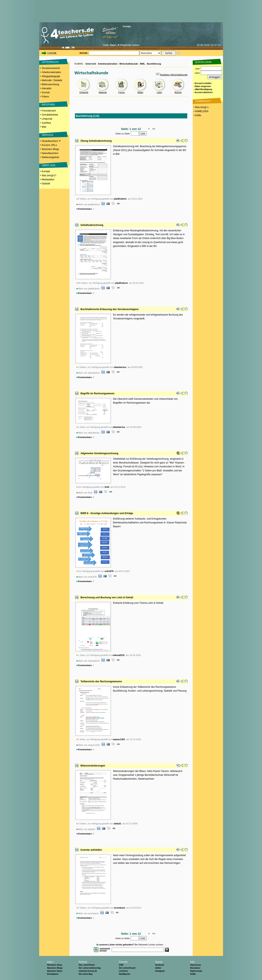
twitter (158, 968)
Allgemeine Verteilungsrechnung (99, 453)
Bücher (178, 92)
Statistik (46, 184)
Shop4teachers (51, 141)
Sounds (46, 92)
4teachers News (55, 971)
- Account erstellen (203, 83)
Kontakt (46, 171)
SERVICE (48, 135)
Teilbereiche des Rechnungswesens (101, 681)
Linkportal (47, 119)
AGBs (193, 974)
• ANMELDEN (201, 111)
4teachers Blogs (50, 149)
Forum (122, 92)
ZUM (121, 965)
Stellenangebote (50, 157)
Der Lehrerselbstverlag (90, 968)
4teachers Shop (55, 965)
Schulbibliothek (50, 115)
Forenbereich (49, 111)
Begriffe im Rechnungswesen (98, 393)
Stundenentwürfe (51, 68)
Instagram (160, 971)
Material (103, 92)
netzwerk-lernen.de (88, 971)
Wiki (44, 127)
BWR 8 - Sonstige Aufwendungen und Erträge (107, 513)
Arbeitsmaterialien (51, 72)
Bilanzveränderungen (93, 766)
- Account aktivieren (203, 92)
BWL (143, 64)
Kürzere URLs (49, 145)
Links (159, 92)
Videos (45, 97)
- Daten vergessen (202, 86)
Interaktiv (47, 88)
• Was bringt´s (201, 107)
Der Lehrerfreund (127, 968)
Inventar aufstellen (91, 850)
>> (153, 129)
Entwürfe (84, 92)
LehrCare (123, 971)
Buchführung (154, 64)
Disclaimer (195, 968)
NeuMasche (125, 974)
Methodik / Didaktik (52, 80)
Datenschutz (196, 971)
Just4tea (46, 123)
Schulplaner (53, 974)
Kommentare (85, 209)
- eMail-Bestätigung (203, 89)
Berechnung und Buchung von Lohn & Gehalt (107, 597)
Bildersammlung (50, 84)
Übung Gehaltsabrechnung (96, 141)
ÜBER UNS (49, 165)
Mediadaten (48, 180)
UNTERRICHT (50, 62)
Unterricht (91, 64)
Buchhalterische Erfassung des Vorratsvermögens (110, 309)
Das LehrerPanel (87, 965)
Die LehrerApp (86, 974)
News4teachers (50, 153)
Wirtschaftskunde (129, 64)
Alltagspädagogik (51, 76)
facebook (160, 965)
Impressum (195, 965)
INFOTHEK (48, 105)
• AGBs (197, 115)
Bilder (140, 92)
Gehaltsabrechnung (92, 225)
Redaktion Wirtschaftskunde (174, 75)
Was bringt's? (49, 175)
